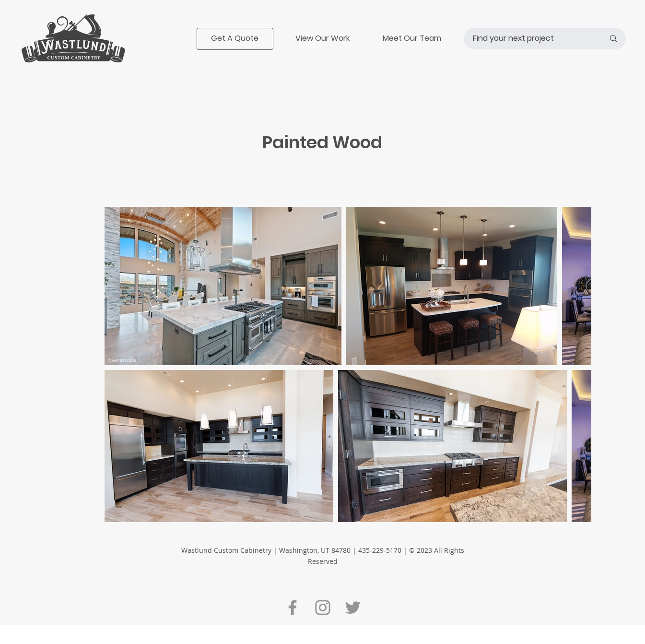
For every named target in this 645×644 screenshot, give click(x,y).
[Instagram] (323, 608)
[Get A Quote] (235, 39)
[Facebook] (293, 608)
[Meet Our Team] (412, 39)
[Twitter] (353, 608)
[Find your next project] (531, 39)
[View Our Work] (323, 39)
